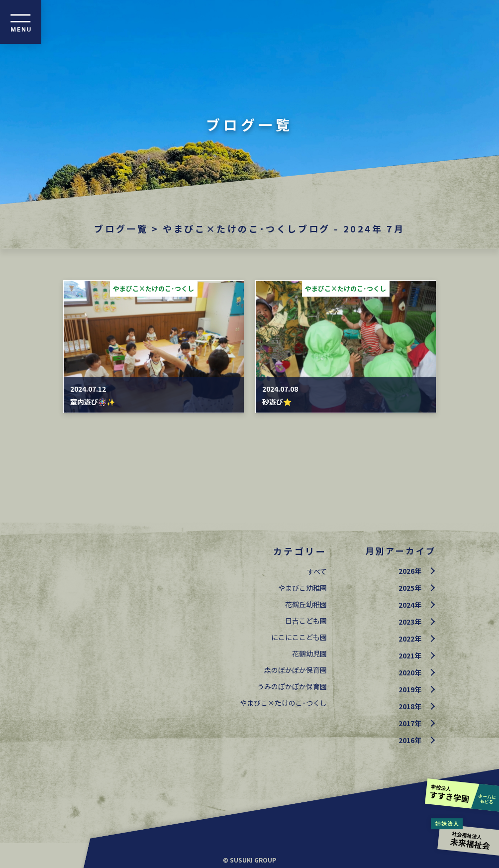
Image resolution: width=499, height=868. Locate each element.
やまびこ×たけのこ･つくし (283, 703)
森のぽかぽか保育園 (296, 670)
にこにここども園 (299, 637)
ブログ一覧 (121, 228)
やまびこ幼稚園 (302, 588)
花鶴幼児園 (309, 653)
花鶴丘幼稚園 (306, 604)
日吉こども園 (306, 621)
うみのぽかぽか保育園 (292, 686)
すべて (317, 571)
